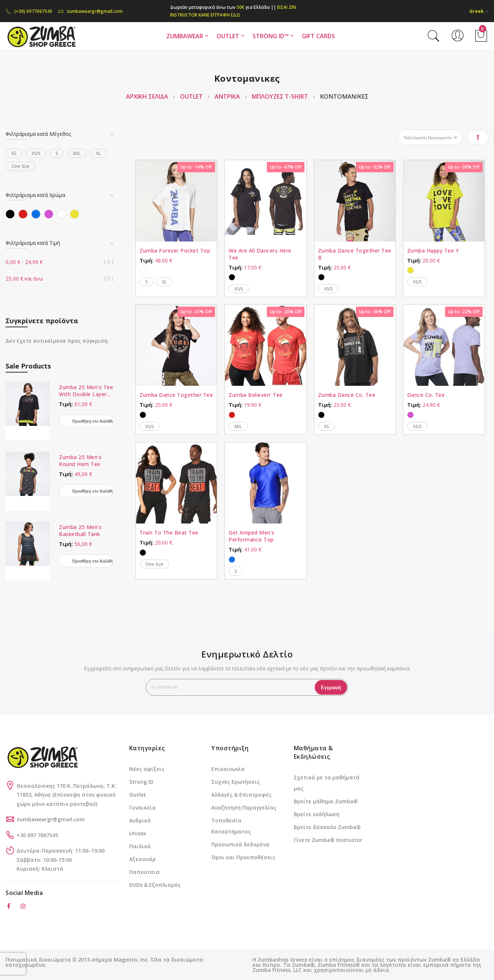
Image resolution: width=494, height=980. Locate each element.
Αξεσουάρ (142, 859)
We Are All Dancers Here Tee (260, 254)
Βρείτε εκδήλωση (317, 814)
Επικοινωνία (228, 769)
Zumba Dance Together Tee (176, 395)
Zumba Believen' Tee (256, 395)
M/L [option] (238, 426)
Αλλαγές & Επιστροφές (241, 795)
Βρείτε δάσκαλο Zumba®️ (327, 827)
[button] (479, 11)
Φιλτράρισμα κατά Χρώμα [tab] (35, 195)
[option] (143, 270)
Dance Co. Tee (426, 395)
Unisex (138, 833)
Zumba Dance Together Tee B (355, 254)
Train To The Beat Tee (169, 533)
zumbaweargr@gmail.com (90, 11)
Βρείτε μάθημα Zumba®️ (326, 801)
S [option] (147, 282)
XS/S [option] (239, 289)
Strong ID (141, 782)
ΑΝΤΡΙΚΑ (228, 96)
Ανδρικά (140, 820)
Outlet (138, 795)
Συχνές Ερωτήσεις (236, 782)
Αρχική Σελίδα (148, 96)
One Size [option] (154, 564)
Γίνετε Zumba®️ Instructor (328, 840)
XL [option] (164, 282)
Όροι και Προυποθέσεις (243, 857)
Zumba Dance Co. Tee (347, 395)
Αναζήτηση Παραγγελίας (244, 808)
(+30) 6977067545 (29, 11)
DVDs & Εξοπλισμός (155, 885)
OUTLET (192, 96)
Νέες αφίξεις (147, 769)
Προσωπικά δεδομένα (240, 844)
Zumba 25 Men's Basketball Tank (80, 530)
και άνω (24, 279)
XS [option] (326, 426)
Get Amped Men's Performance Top (252, 536)
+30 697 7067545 (37, 835)
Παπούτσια (144, 872)
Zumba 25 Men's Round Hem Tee (80, 461)
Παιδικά (140, 846)
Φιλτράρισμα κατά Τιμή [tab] (33, 243)
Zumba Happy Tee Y (433, 251)
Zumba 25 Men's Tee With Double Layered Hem (86, 391)
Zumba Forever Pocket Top (175, 251)
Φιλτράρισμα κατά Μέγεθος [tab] (38, 134)
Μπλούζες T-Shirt (281, 96)
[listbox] (176, 269)
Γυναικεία (142, 808)
